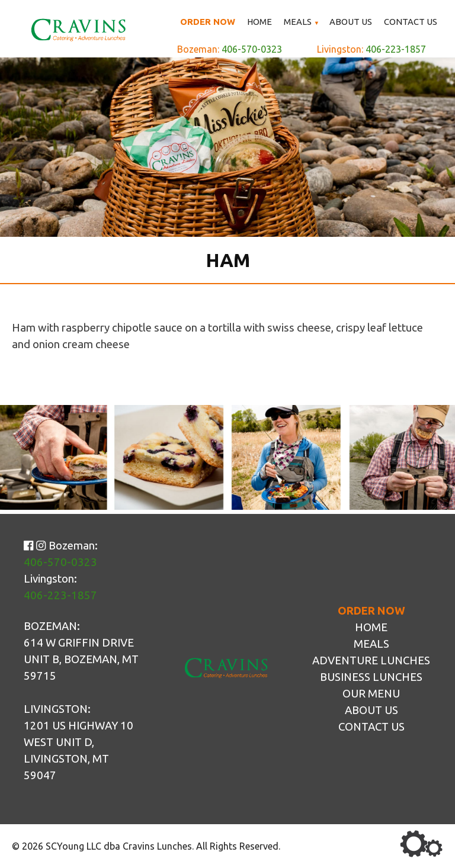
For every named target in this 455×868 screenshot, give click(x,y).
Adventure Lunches (371, 660)
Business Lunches (371, 677)
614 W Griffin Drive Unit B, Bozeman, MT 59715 (81, 659)
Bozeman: (230, 50)
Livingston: (371, 50)
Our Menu (371, 694)
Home (261, 22)
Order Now (209, 22)
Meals (299, 22)
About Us (352, 22)
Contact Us (411, 22)
